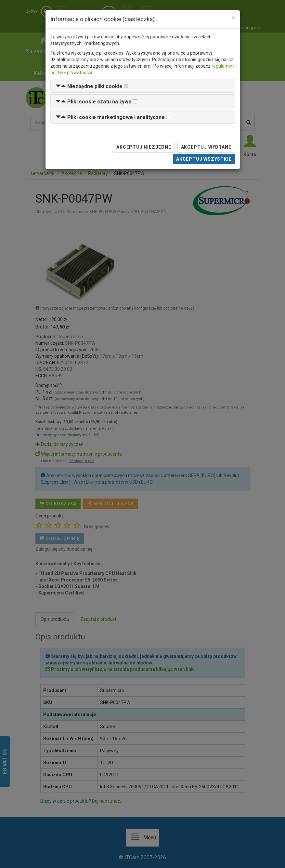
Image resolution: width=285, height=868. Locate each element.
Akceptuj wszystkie (204, 159)
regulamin (222, 66)
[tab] (143, 86)
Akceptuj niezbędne (144, 147)
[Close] (233, 18)
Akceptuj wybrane (206, 147)
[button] (89, 86)
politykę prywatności (71, 73)
